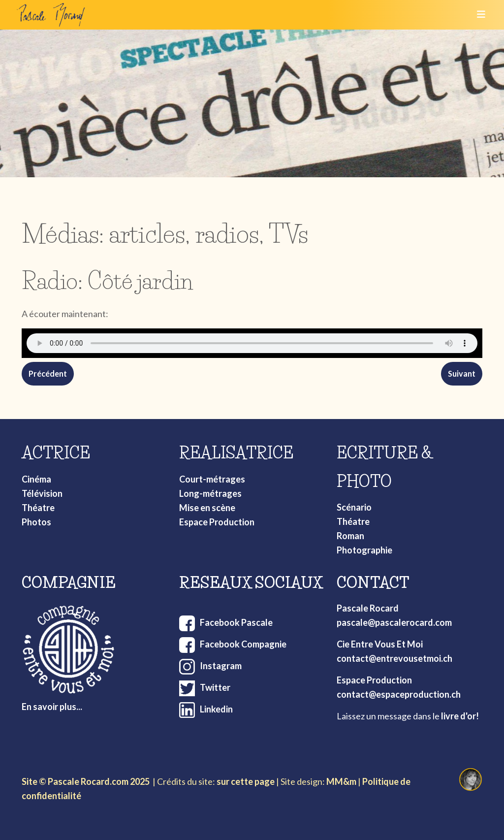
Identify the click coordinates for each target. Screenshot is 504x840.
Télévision (42, 493)
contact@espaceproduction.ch (399, 694)
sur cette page (246, 781)
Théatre (38, 508)
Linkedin (216, 709)
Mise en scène (207, 508)
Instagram (221, 666)
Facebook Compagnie (243, 644)
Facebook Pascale (236, 622)
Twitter (215, 687)
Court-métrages (212, 479)
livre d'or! (460, 716)
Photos (36, 522)
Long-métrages (210, 493)
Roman (350, 536)
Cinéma (36, 479)
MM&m (341, 781)
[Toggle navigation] (478, 15)
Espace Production (217, 522)
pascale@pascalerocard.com (394, 622)
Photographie (364, 550)
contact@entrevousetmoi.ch (394, 658)
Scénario (354, 507)
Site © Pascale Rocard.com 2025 (86, 781)
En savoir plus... (52, 707)
